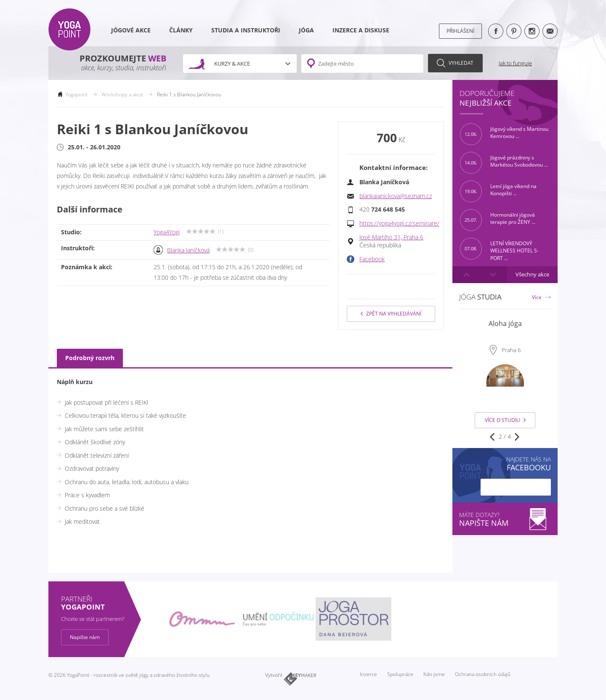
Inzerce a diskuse (361, 30)
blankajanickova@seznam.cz (396, 196)
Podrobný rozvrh (90, 358)
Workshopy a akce (122, 94)
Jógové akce (131, 30)
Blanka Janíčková (188, 250)
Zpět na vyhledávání (391, 314)
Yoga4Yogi (167, 232)
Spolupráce (400, 674)
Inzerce (368, 674)
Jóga (306, 30)
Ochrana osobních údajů (483, 674)
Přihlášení (460, 31)
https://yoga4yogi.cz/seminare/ (399, 223)
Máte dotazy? (505, 519)
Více (537, 297)
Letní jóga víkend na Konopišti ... (498, 191)
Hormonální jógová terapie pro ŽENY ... (498, 220)
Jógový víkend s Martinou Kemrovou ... (504, 134)
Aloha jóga (505, 323)
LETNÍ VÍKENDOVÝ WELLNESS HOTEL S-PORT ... (499, 249)
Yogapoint (76, 94)
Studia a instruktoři (246, 30)
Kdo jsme (434, 674)
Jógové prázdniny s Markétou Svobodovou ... (504, 163)
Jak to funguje (515, 63)
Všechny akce (532, 274)
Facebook (372, 259)
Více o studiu (505, 420)
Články (181, 30)
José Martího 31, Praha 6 (391, 237)
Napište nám (85, 637)
